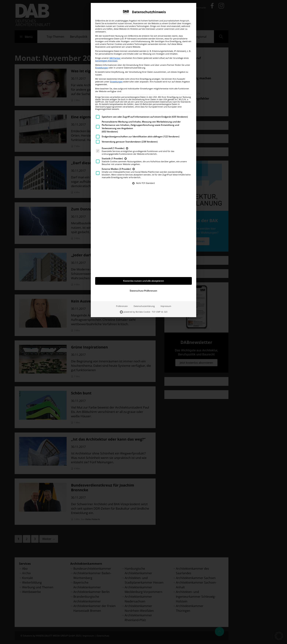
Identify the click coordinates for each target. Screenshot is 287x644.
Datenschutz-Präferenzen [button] (143, 261)
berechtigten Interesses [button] (106, 31)
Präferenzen (122, 277)
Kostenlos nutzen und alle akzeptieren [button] (144, 251)
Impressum (166, 277)
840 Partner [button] (115, 29)
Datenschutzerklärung (144, 277)
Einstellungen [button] (102, 38)
